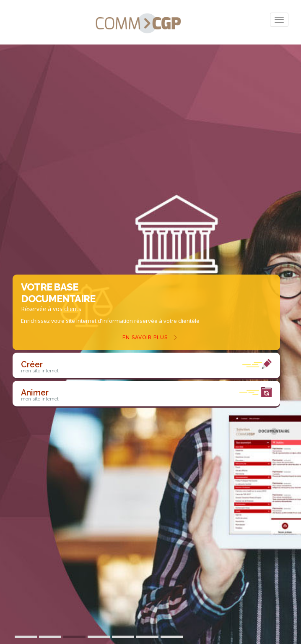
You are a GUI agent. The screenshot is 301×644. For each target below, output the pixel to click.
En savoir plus (145, 338)
